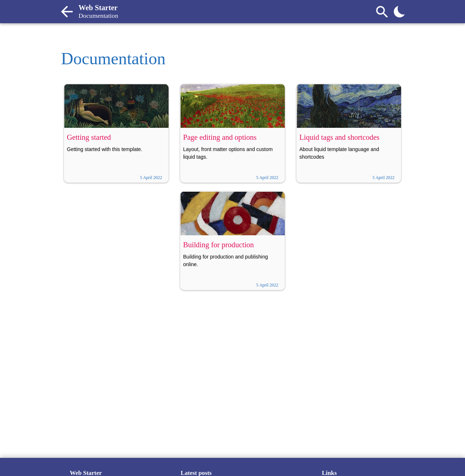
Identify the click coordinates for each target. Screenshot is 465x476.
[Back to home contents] (67, 12)
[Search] (382, 12)
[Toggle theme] (400, 12)
